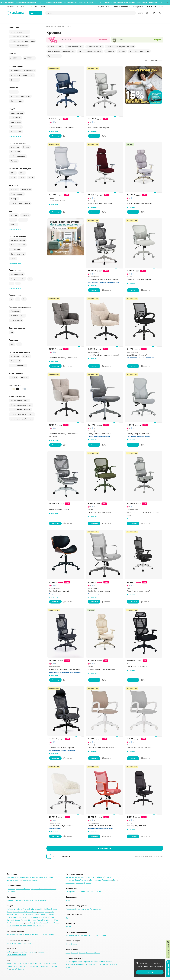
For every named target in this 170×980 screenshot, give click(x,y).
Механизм (13, 185)
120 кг (22, 173)
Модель (12, 109)
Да (12, 332)
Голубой (23, 220)
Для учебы (15, 80)
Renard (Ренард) (21, 920)
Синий (55, 966)
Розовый (42, 966)
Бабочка (14, 189)
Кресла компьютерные (20, 32)
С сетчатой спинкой (75, 47)
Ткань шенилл (107, 880)
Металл (26, 147)
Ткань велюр (70, 883)
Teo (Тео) (23, 926)
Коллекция (14, 88)
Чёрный (82, 953)
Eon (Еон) (17, 915)
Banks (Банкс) (16, 127)
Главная (49, 26)
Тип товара (14, 28)
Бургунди (25, 215)
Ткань (115, 880)
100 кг (13, 173)
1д (11, 299)
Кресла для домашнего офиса (23, 41)
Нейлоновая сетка (18, 245)
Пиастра (14, 199)
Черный (14, 969)
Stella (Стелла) (13, 926)
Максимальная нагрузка (20, 169)
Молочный (18, 966)
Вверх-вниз (26, 189)
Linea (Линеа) (12, 917)
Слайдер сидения (17, 328)
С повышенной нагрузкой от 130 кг (120, 47)
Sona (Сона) (53, 923)
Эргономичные (16, 101)
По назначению (16, 66)
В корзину (55, 136)
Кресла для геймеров (19, 46)
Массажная (15, 311)
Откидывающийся (18, 279)
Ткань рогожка (96, 880)
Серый (49, 966)
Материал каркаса (18, 143)
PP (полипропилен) (18, 156)
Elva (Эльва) (35, 915)
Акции (34, 7)
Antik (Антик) (15, 118)
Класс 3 (14, 377)
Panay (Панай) (44, 917)
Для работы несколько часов (22, 75)
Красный (53, 963)
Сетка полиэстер (17, 254)
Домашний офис (59, 26)
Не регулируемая (17, 316)
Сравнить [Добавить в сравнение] (67, 136)
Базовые (14, 92)
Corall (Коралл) (19, 912)
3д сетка (87, 883)
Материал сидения (18, 236)
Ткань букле (85, 880)
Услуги (43, 7)
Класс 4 (24, 377)
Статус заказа (139, 7)
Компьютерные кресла (20, 400)
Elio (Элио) (26, 915)
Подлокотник (15, 270)
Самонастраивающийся (20, 203)
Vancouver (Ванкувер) (36, 926)
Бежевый (14, 215)
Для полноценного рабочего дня (23, 71)
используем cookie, (150, 963)
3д (12, 283)
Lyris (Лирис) (23, 917)
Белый (13, 220)
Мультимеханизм (17, 194)
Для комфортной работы (20, 96)
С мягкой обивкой (55, 47)
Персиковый (33, 966)
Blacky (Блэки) (16, 131)
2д (30, 279)
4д (18, 283)
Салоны (24, 7)
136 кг (22, 177)
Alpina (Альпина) (17, 113)
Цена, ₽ (12, 53)
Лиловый (10, 966)
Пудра (26, 966)
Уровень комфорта (17, 396)
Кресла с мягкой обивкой (20, 410)
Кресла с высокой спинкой (21, 405)
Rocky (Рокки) (42, 920)
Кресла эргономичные (20, 37)
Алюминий (15, 147)
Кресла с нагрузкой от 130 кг (22, 414)
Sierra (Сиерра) (42, 923)
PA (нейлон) (15, 152)
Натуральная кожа (18, 240)
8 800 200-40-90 (155, 7)
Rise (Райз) (32, 920)
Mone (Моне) (33, 917)
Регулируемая (16, 320)
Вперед (65, 856)
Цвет (11, 211)
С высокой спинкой (95, 47)
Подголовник (15, 295)
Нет (12, 344)
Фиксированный (17, 274)
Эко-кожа (80, 883)
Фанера (14, 161)
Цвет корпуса (15, 385)
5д (102, 892)
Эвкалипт (21, 969)
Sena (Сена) (30, 923)
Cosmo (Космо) (31, 912)
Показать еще (105, 848)
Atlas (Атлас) (16, 122)
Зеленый (45, 963)
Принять (150, 972)
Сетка (13, 259)
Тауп (9, 969)
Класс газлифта (16, 373)
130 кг (13, 177)
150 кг (31, 177)
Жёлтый (14, 224)
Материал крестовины (19, 352)
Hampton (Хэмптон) (48, 915)
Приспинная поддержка (20, 307)
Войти (141, 13)
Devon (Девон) (44, 912)
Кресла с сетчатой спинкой (22, 419)
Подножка (13, 340)
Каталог (36, 13)
